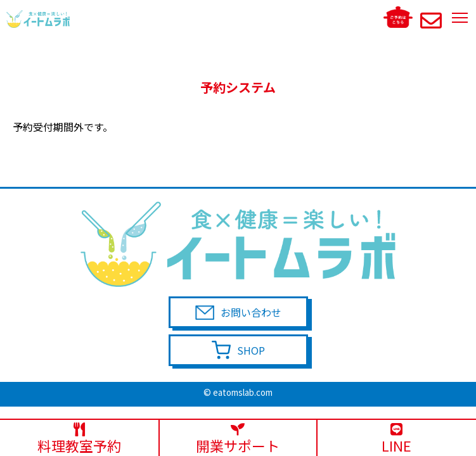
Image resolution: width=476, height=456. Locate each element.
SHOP (251, 350)
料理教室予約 (79, 439)
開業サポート (238, 439)
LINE (397, 439)
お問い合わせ (251, 312)
